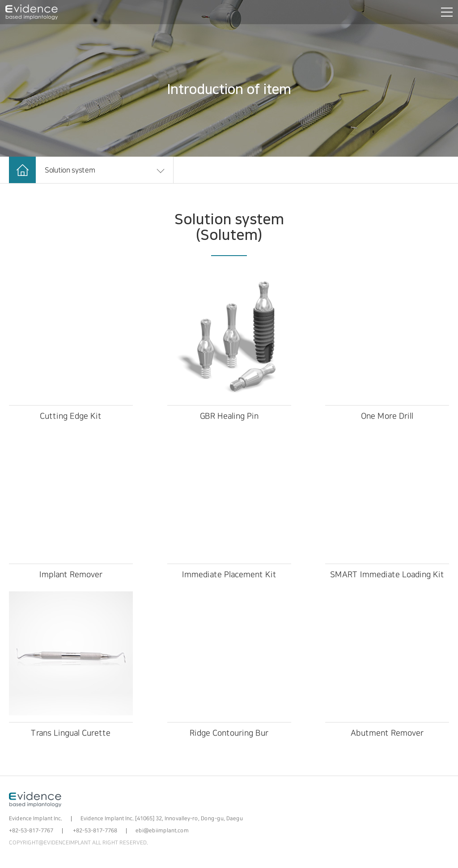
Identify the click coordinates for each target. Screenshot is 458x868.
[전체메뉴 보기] (445, 12)
